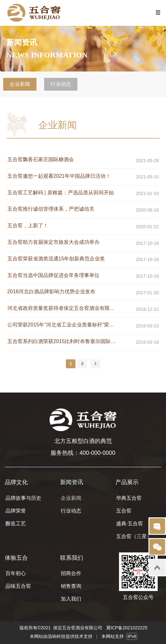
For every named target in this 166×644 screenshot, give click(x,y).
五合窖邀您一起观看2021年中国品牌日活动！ (59, 176)
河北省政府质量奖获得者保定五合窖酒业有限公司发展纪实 (63, 308)
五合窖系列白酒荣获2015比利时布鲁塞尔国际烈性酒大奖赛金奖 (63, 341)
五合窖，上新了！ (28, 225)
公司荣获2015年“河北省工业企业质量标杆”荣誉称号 (63, 325)
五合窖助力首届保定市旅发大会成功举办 (53, 242)
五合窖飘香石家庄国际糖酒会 (41, 159)
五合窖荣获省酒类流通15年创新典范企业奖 (56, 259)
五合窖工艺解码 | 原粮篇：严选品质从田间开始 (61, 193)
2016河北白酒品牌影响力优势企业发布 (51, 292)
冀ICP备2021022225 (127, 628)
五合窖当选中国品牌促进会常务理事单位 (53, 275)
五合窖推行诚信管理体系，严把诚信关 (51, 209)
